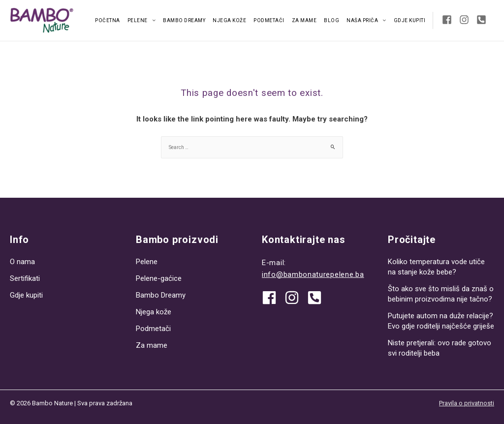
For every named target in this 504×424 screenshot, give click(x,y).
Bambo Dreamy (184, 20)
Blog (331, 20)
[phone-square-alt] (483, 20)
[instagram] (467, 20)
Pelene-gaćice (159, 278)
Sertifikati (25, 278)
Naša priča (362, 20)
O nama (22, 262)
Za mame (304, 20)
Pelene (138, 20)
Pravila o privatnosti (467, 403)
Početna (108, 20)
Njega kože (229, 20)
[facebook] (273, 298)
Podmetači (269, 20)
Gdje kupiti (410, 20)
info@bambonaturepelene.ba (313, 274)
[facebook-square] (450, 20)
